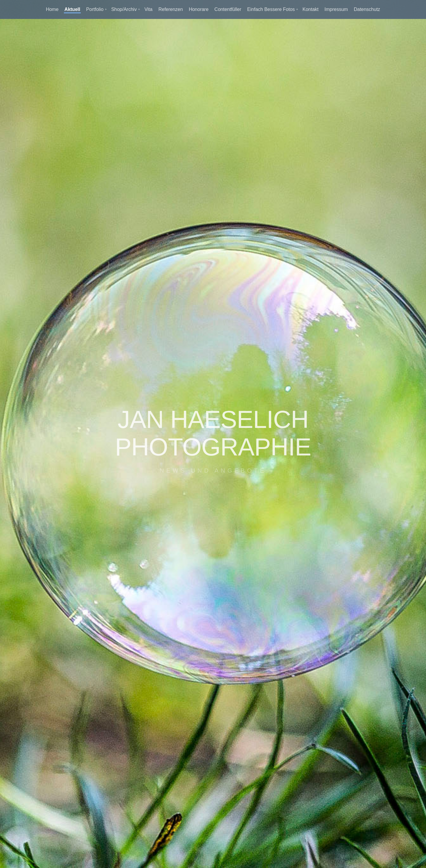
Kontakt (311, 9)
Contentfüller (228, 9)
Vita (148, 9)
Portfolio (95, 9)
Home (52, 9)
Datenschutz (367, 9)
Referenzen (171, 9)
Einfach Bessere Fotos (271, 9)
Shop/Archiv (124, 9)
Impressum (336, 9)
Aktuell (72, 9)
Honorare (199, 9)
